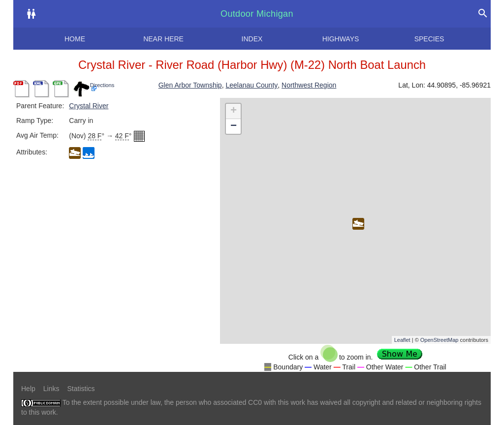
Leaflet (402, 340)
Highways (341, 39)
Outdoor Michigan (257, 14)
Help (28, 389)
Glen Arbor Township (190, 85)
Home (75, 39)
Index (252, 39)
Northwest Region (309, 85)
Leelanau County (252, 85)
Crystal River (89, 106)
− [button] (234, 126)
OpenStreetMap (440, 340)
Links (51, 389)
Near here (163, 39)
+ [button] (234, 111)
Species (429, 39)
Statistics (81, 389)
